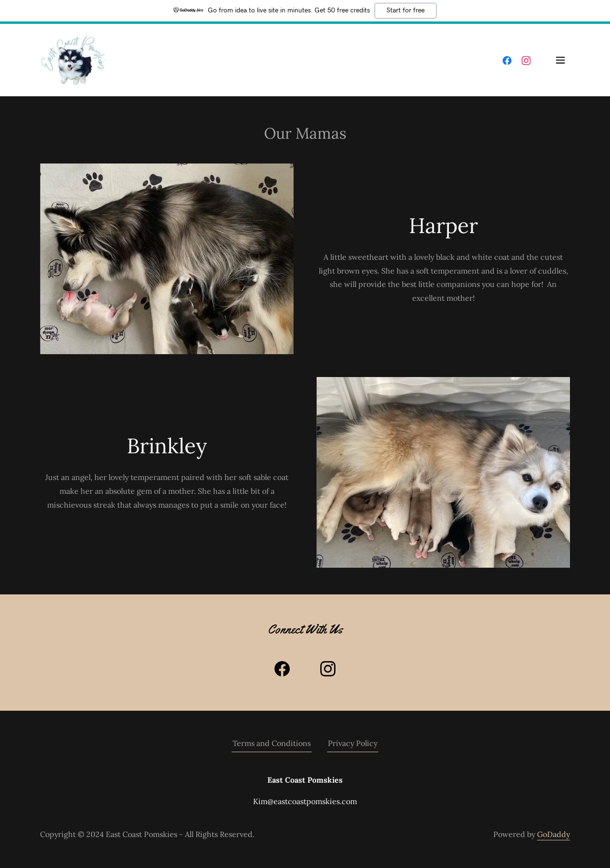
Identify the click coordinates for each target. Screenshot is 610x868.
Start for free (406, 10)
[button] (560, 60)
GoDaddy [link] (554, 834)
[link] (72, 59)
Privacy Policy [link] (353, 743)
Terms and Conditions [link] (272, 743)
